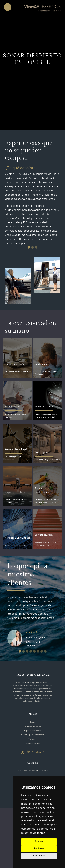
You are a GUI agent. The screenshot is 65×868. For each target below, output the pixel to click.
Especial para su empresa (33, 735)
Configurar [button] (39, 856)
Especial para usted (33, 731)
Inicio (33, 722)
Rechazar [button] (39, 849)
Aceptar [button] (39, 842)
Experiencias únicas (32, 726)
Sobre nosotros (33, 743)
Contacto (32, 739)
